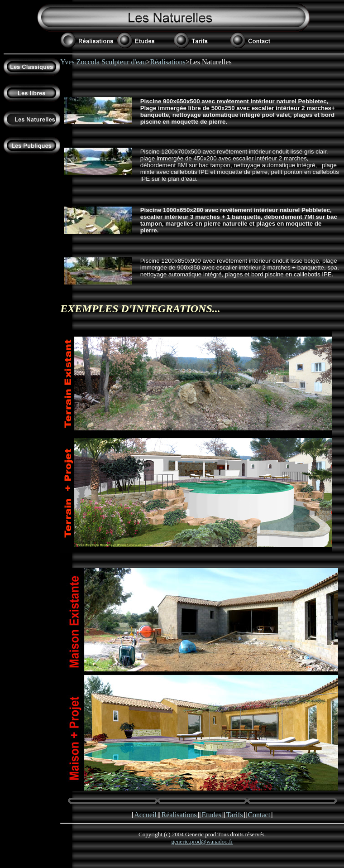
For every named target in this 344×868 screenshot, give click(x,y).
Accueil (145, 815)
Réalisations (168, 62)
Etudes (211, 815)
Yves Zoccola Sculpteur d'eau (103, 62)
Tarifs (235, 815)
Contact (259, 815)
